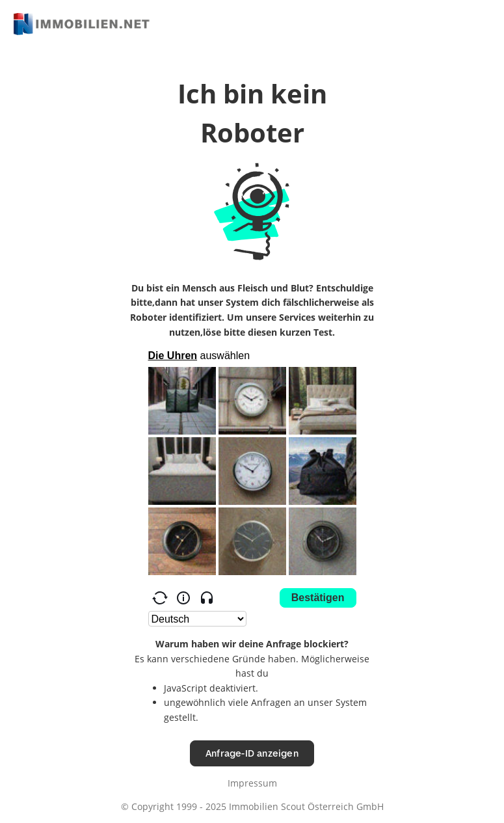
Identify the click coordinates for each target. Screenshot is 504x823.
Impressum (252, 783)
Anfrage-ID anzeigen (252, 753)
